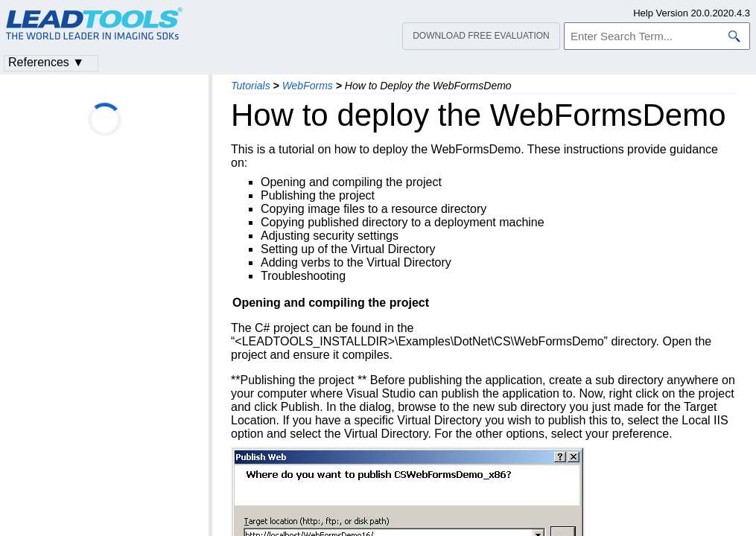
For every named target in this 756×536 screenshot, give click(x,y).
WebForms (308, 86)
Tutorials (251, 86)
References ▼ (46, 62)
